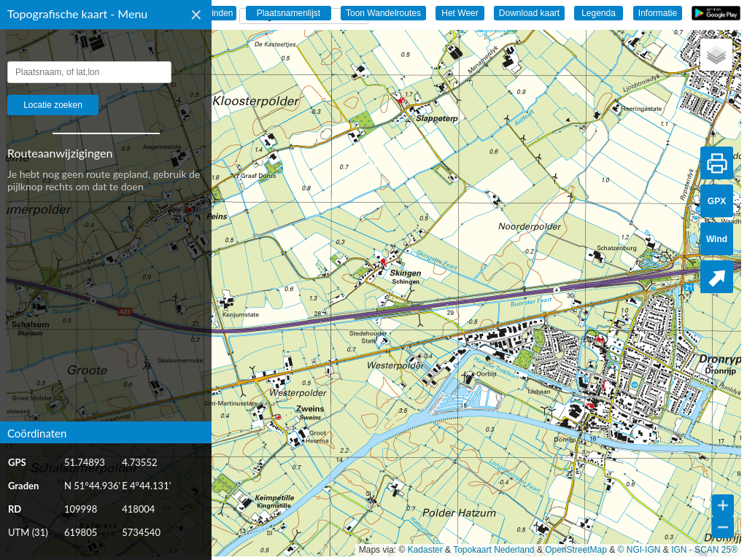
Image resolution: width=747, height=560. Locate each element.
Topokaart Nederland (494, 550)
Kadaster (425, 550)
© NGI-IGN (639, 550)
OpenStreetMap (576, 550)
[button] (716, 55)
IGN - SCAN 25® (704, 550)
